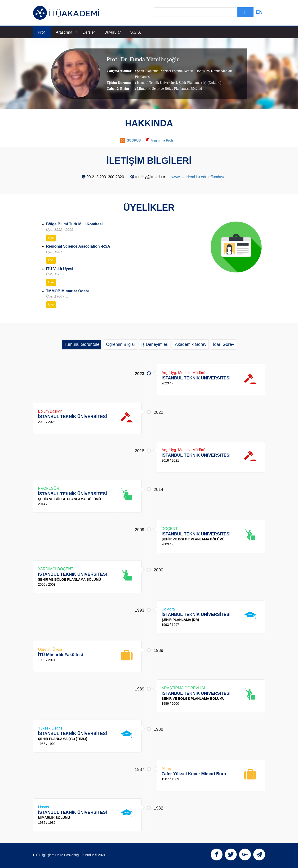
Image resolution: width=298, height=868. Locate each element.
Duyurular (113, 32)
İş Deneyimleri (155, 344)
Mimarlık (144, 89)
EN (259, 12)
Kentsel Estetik (171, 71)
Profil (42, 32)
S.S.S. (136, 32)
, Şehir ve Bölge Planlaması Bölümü (176, 89)
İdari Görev (224, 344)
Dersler (89, 32)
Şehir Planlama (148, 71)
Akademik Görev (191, 344)
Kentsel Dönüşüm (196, 71)
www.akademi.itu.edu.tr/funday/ (198, 177)
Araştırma (67, 32)
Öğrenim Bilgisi (120, 344)
